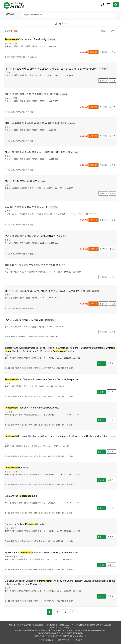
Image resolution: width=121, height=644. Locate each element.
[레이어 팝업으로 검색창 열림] (116, 5)
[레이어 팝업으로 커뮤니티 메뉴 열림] (108, 5)
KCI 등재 (51, 40)
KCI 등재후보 (50, 320)
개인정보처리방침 (46, 640)
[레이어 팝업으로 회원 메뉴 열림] (103, 5)
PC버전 (79, 640)
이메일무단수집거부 (65, 640)
